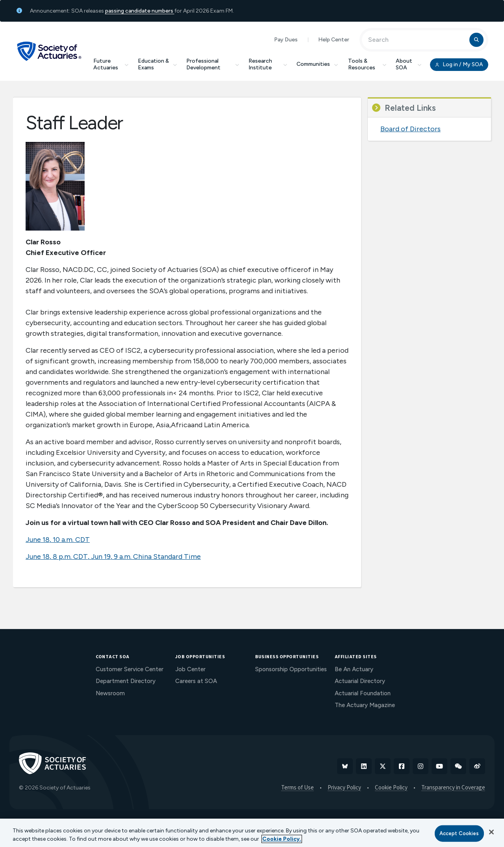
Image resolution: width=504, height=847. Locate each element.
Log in (459, 65)
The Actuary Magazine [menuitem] (365, 705)
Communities (318, 64)
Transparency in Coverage (453, 788)
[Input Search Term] (417, 40)
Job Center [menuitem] (190, 669)
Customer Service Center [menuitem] (130, 669)
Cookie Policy (391, 788)
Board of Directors (410, 129)
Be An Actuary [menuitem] (354, 669)
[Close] (491, 832)
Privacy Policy (344, 788)
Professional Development (213, 64)
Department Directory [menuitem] (126, 681)
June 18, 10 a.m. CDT (58, 540)
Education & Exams (157, 64)
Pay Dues (286, 40)
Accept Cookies (459, 833)
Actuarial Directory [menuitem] (360, 681)
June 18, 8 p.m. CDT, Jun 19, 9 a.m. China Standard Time (113, 557)
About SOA (409, 64)
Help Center (334, 40)
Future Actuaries (111, 64)
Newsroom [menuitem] (110, 693)
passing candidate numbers (140, 11)
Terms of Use (297, 788)
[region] (252, 833)
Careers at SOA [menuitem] (196, 681)
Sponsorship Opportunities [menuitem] (291, 669)
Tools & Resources (367, 64)
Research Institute (268, 64)
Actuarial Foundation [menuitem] (363, 693)
